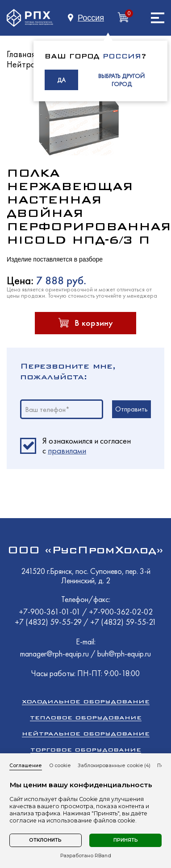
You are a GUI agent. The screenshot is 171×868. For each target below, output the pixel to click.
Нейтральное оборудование (86, 733)
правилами (67, 451)
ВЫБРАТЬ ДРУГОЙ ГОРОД (121, 80)
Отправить (131, 409)
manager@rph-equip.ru (54, 654)
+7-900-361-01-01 (50, 612)
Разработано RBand (86, 856)
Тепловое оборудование (86, 717)
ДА (61, 80)
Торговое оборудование (86, 750)
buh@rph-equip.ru (124, 654)
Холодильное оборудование (86, 701)
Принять (126, 840)
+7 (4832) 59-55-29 (49, 622)
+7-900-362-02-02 (121, 612)
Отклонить (45, 840)
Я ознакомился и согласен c (87, 446)
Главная (21, 54)
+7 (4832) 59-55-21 (123, 622)
